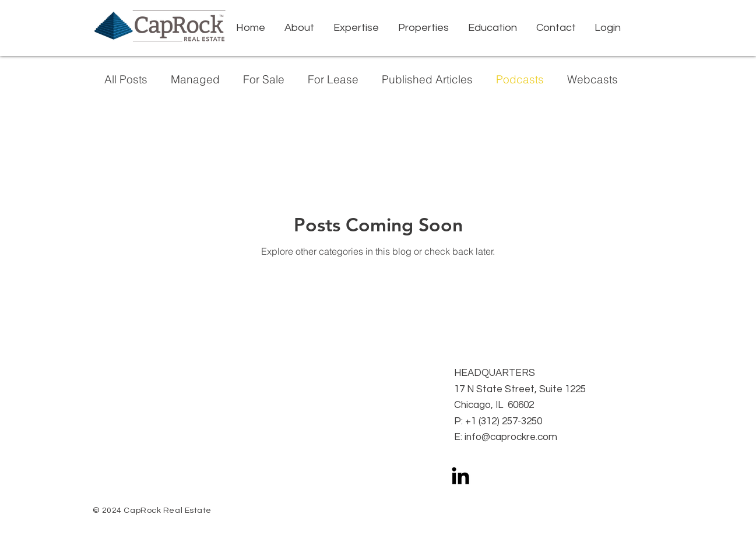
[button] (356, 28)
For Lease (333, 80)
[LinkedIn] (460, 476)
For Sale (264, 80)
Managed (195, 80)
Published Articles (427, 80)
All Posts (126, 80)
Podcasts (520, 80)
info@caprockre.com (511, 437)
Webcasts (593, 80)
